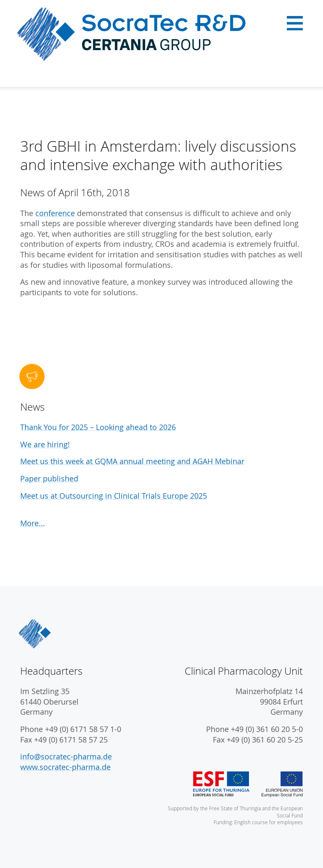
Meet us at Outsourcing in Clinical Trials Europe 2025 (114, 496)
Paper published (49, 479)
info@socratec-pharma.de (66, 757)
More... (33, 523)
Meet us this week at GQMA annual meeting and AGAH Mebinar (132, 461)
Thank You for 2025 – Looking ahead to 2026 (98, 427)
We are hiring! (45, 445)
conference (55, 213)
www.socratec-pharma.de (65, 767)
